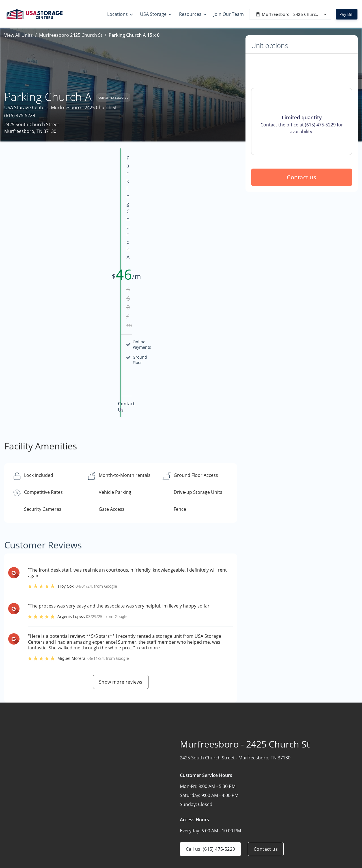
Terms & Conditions (245, 837)
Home (298, 793)
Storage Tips (237, 793)
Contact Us (303, 815)
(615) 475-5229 (20, 115)
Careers (300, 826)
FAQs (229, 815)
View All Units (19, 35)
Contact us (302, 218)
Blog (229, 848)
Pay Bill (347, 14)
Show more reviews (121, 547)
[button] (16, 813)
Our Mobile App (241, 826)
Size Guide (235, 804)
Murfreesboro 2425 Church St (71, 35)
